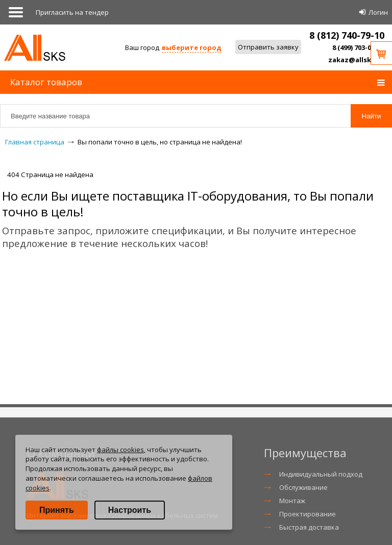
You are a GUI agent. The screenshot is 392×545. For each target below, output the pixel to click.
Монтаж (292, 501)
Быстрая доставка (309, 527)
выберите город (192, 47)
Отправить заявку (268, 47)
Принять (57, 510)
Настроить (130, 510)
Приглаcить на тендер (72, 12)
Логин (378, 12)
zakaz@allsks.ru (356, 60)
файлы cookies (120, 450)
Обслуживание (303, 487)
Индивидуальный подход (321, 474)
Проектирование (308, 514)
